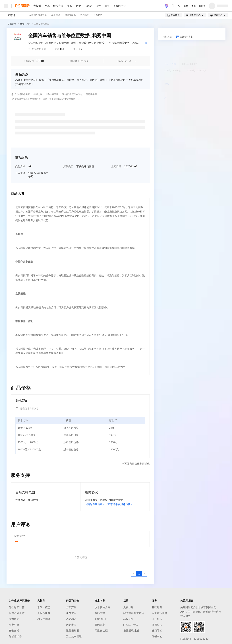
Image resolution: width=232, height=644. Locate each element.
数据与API (25, 24)
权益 (70, 6)
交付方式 (20, 166)
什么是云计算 (17, 607)
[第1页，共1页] (139, 574)
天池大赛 (100, 625)
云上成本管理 (74, 636)
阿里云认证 (101, 631)
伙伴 (98, 6)
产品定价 (71, 625)
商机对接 (167, 37)
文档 (186, 6)
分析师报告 (15, 636)
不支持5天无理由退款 (72, 94)
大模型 (37, 6)
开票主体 (20, 173)
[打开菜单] (6, 6)
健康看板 (157, 631)
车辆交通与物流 (42, 24)
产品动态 (71, 619)
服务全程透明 (52, 94)
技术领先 (14, 619)
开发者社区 (101, 619)
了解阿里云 (119, 6)
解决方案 (58, 6)
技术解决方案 (102, 607)
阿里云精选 (70, 15)
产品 (47, 6)
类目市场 (56, 15)
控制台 (202, 6)
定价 (78, 6)
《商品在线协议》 (95, 504)
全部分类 (12, 24)
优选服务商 (91, 94)
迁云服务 (157, 619)
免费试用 (71, 613)
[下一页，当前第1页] (144, 574)
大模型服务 (44, 613)
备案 (194, 6)
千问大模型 (44, 607)
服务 (107, 6)
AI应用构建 (44, 619)
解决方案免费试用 (134, 613)
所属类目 (68, 166)
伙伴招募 (98, 15)
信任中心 (157, 636)
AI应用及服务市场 (38, 15)
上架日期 (116, 166)
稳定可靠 (14, 625)
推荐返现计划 (131, 631)
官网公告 (157, 625)
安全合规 (14, 631)
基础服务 (157, 607)
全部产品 (71, 607)
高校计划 (129, 619)
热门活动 (85, 15)
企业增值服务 (160, 613)
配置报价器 (73, 631)
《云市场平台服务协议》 (119, 504)
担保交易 (38, 94)
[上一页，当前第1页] (134, 574)
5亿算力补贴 (131, 625)
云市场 (88, 6)
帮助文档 (100, 613)
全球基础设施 (17, 613)
